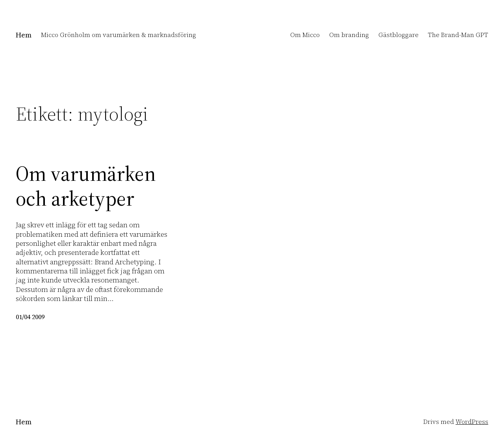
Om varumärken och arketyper (86, 186)
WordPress (472, 422)
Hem (24, 35)
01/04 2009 (30, 317)
